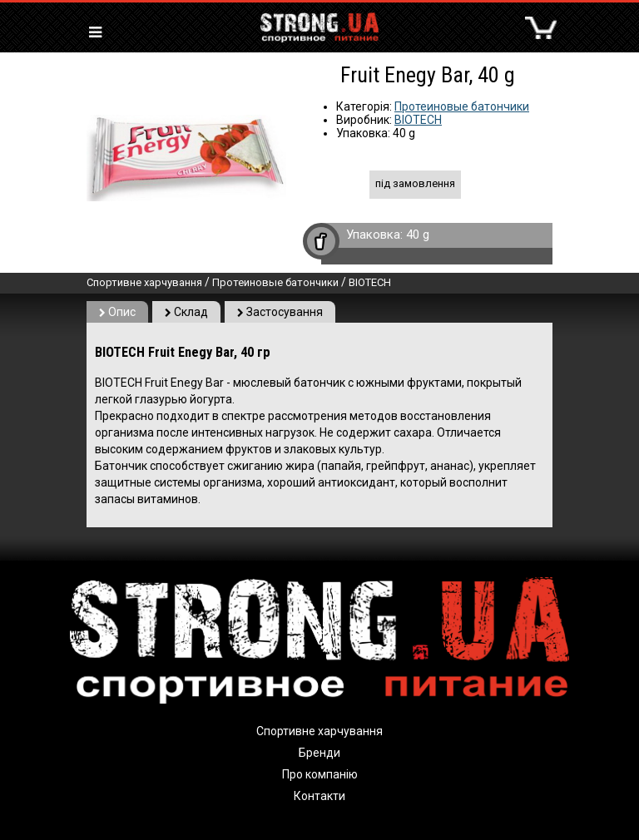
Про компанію (320, 774)
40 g (418, 235)
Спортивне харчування (144, 282)
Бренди (319, 753)
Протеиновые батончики (462, 106)
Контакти (319, 796)
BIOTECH (418, 120)
